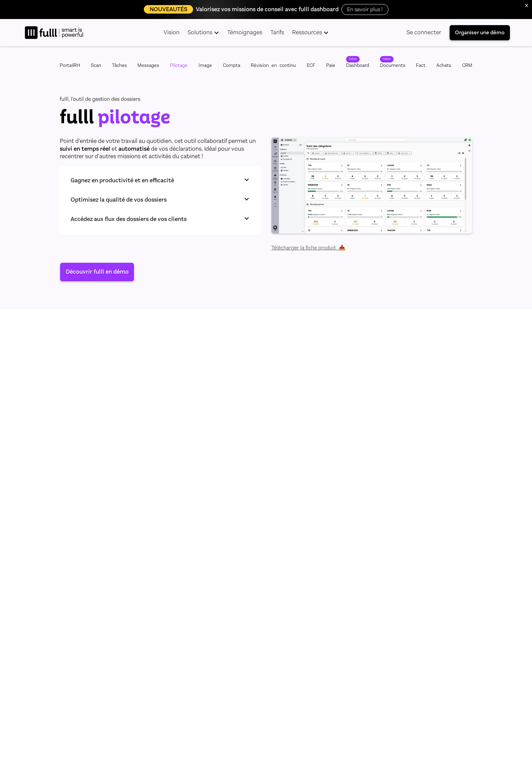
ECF (311, 66)
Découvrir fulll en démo (97, 272)
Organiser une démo (480, 32)
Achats (444, 66)
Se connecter (424, 32)
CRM (467, 66)
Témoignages (245, 32)
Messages (148, 66)
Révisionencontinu (273, 66)
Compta (232, 66)
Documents (393, 66)
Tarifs (277, 32)
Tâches (119, 66)
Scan (96, 66)
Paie (331, 66)
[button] (203, 33)
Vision (172, 32)
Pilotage (179, 66)
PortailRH (70, 66)
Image (205, 66)
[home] (54, 33)
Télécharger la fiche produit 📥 (308, 248)
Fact (421, 66)
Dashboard (358, 66)
